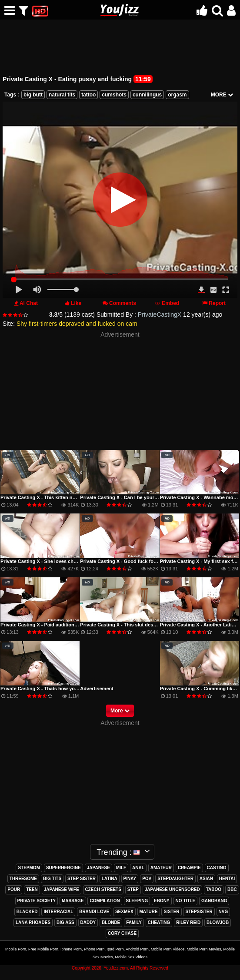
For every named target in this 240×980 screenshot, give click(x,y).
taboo (214, 889)
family (134, 922)
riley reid (188, 922)
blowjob (218, 922)
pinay (130, 879)
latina (110, 879)
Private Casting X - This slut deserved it (125, 625)
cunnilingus (147, 95)
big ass (65, 922)
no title (186, 901)
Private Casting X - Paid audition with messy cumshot (62, 625)
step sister (82, 879)
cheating (159, 922)
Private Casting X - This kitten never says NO (52, 497)
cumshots (114, 95)
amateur (161, 868)
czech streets (103, 889)
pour (14, 889)
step (133, 889)
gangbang (214, 901)
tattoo (88, 95)
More (120, 711)
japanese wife (62, 889)
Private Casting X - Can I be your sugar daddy (132, 497)
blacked (27, 912)
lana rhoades (33, 922)
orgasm (177, 95)
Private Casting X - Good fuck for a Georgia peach (137, 561)
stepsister (199, 912)
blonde (111, 922)
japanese (98, 868)
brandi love (94, 912)
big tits (52, 879)
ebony (162, 901)
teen (32, 889)
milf (121, 868)
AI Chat (29, 303)
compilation (105, 901)
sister (171, 912)
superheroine (63, 868)
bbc (232, 889)
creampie (189, 868)
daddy (88, 922)
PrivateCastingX (160, 315)
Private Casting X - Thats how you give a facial (53, 689)
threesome (23, 879)
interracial (58, 912)
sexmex (124, 912)
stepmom (29, 868)
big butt (33, 95)
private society (37, 901)
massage (73, 901)
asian (206, 879)
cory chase (122, 933)
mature (149, 912)
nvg (223, 912)
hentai (227, 879)
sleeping (137, 901)
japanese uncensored (172, 889)
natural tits (62, 95)
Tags (10, 95)
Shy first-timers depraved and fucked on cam (77, 324)
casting (217, 868)
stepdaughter (175, 879)
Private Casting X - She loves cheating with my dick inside (67, 561)
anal (138, 868)
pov (147, 879)
